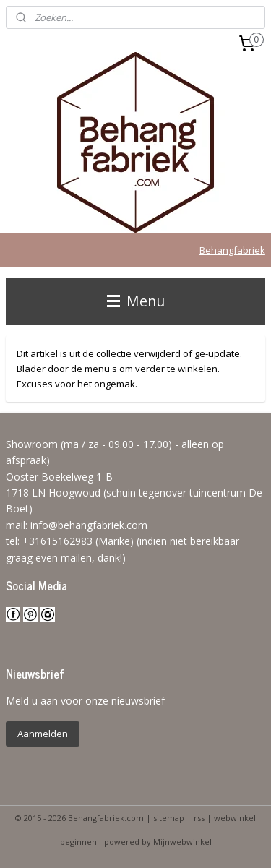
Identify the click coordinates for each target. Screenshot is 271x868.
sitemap (169, 818)
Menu (136, 301)
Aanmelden (43, 734)
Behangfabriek (232, 250)
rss (199, 818)
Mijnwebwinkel (182, 842)
